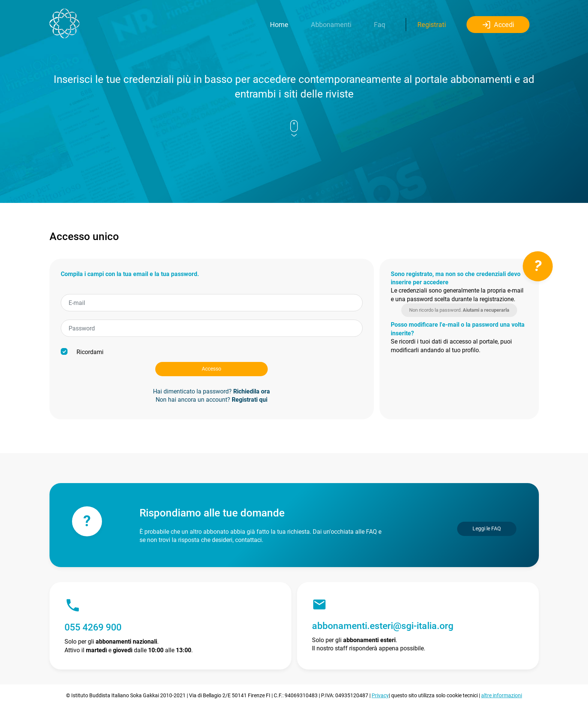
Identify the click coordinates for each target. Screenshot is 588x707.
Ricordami (82, 352)
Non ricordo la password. (459, 310)
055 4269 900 (93, 627)
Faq (379, 25)
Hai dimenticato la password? (211, 391)
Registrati (432, 25)
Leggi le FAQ (487, 528)
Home (279, 25)
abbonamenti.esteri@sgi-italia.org (383, 626)
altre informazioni (502, 695)
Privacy (380, 695)
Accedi (498, 25)
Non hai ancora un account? (211, 400)
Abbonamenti (331, 25)
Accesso (211, 369)
